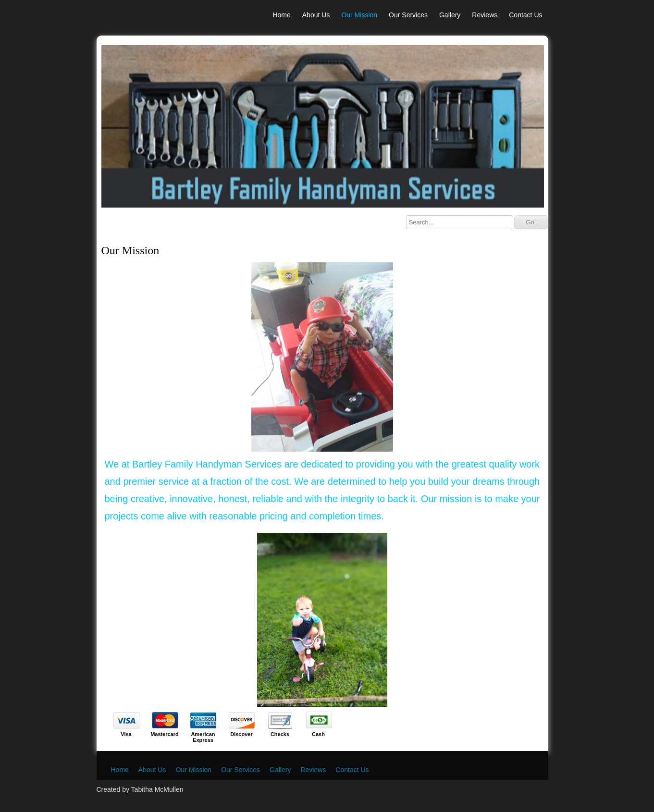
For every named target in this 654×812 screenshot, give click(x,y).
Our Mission (359, 15)
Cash (318, 734)
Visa (126, 734)
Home (281, 15)
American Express (203, 737)
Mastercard (165, 734)
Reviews (485, 15)
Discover (241, 734)
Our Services (408, 15)
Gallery (450, 15)
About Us (316, 15)
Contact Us (525, 15)
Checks (280, 734)
